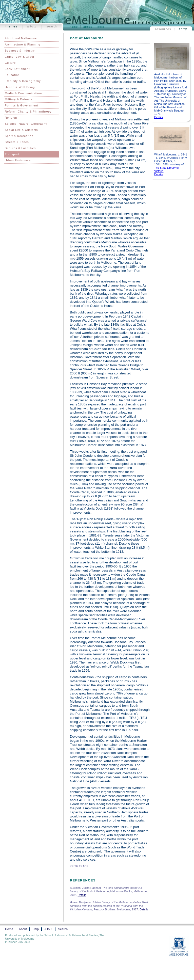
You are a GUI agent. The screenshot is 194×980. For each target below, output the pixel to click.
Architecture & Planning (23, 44)
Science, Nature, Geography (26, 124)
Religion (11, 118)
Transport (12, 154)
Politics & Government (22, 105)
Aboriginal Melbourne (21, 38)
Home (74, 27)
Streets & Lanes (17, 142)
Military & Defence (19, 99)
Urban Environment (19, 160)
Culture (10, 63)
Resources (163, 29)
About (88, 27)
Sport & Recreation (19, 136)
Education (12, 75)
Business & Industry (20, 51)
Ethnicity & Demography (23, 81)
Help (101, 27)
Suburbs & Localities (20, 148)
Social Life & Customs (21, 130)
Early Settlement (17, 69)
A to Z (32, 26)
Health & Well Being (20, 87)
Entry (183, 29)
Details (159, 117)
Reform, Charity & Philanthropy (28, 112)
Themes (12, 26)
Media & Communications (24, 93)
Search (52, 26)
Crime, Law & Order (20, 57)
